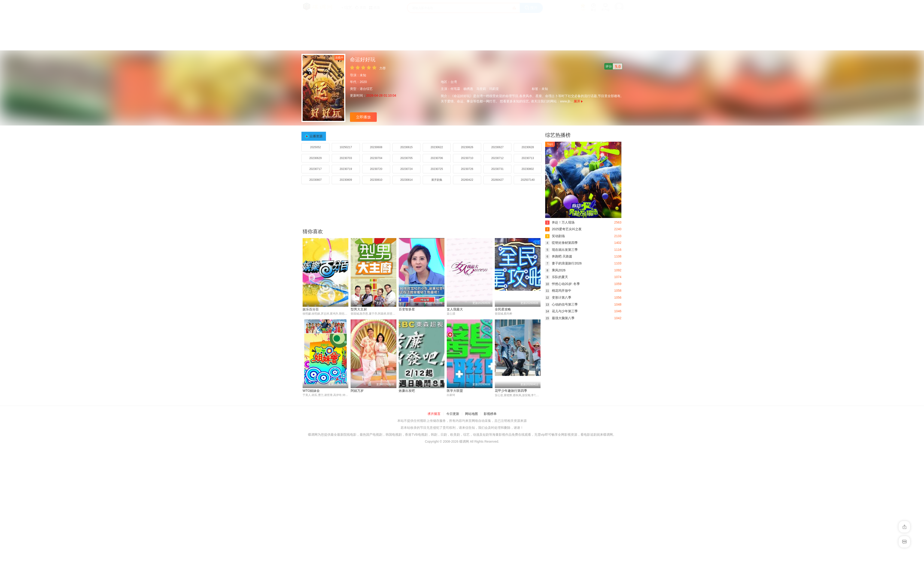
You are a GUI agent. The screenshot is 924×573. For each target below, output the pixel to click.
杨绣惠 (468, 89)
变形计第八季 (558, 297)
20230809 (346, 180)
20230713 (528, 158)
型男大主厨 (359, 309)
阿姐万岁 (357, 391)
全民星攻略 (503, 309)
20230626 (467, 147)
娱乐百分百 (311, 309)
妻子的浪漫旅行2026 (563, 263)
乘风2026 (555, 270)
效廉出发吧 (407, 391)
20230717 (315, 169)
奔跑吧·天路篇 (559, 256)
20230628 (528, 147)
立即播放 (363, 117)
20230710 (467, 158)
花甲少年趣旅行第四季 (511, 391)
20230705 (406, 158)
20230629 (315, 158)
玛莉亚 (494, 89)
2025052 (315, 147)
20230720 (376, 169)
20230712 (497, 158)
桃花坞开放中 (558, 291)
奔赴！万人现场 (560, 222)
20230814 (406, 180)
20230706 (437, 158)
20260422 (467, 180)
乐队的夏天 (557, 277)
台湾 (454, 82)
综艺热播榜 (558, 135)
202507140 (528, 180)
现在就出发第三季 (561, 250)
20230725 (437, 169)
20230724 (406, 169)
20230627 (497, 147)
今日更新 (453, 414)
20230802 (528, 169)
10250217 (346, 147)
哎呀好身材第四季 (561, 243)
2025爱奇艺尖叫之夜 (563, 229)
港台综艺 (366, 89)
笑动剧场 (555, 236)
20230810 (376, 180)
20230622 (437, 147)
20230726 (467, 169)
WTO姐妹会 (311, 391)
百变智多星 (407, 309)
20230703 (346, 158)
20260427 (497, 180)
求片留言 (434, 414)
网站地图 (471, 414)
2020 (363, 82)
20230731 (497, 169)
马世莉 (481, 89)
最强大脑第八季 (560, 318)
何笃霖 (455, 89)
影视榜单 (490, 414)
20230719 (346, 169)
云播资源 (316, 136)
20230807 (315, 180)
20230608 (376, 147)
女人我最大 (455, 309)
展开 (578, 101)
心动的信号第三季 (561, 304)
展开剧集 (437, 180)
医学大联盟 (455, 391)
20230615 (406, 147)
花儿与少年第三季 (561, 311)
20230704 (376, 158)
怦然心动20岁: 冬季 (562, 284)
